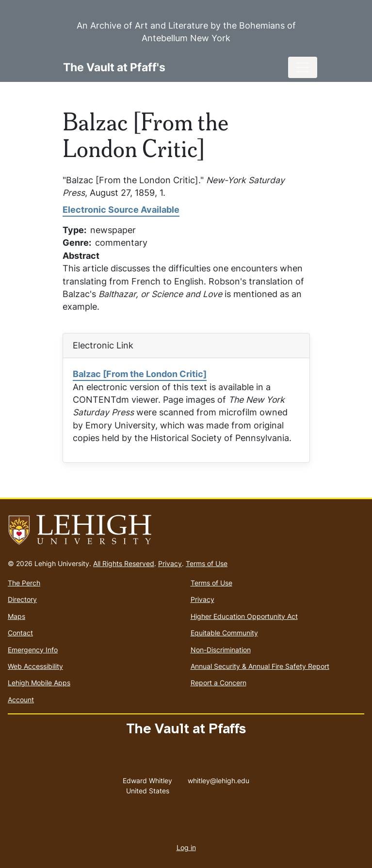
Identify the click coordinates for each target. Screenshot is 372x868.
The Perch (24, 583)
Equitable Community (224, 633)
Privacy (170, 563)
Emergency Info (33, 650)
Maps (16, 616)
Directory (22, 599)
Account (21, 700)
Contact (20, 633)
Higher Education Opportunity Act (244, 616)
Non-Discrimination (221, 650)
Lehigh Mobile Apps (39, 683)
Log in (186, 847)
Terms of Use (207, 563)
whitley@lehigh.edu (218, 778)
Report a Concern (218, 683)
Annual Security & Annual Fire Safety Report (260, 666)
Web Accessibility (35, 666)
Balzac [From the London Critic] (140, 374)
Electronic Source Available (121, 210)
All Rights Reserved (124, 563)
